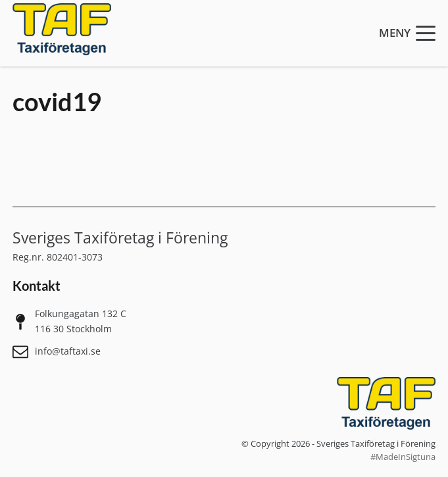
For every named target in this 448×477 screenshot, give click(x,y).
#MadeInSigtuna (403, 457)
